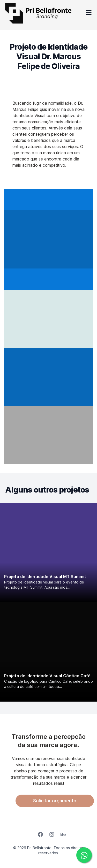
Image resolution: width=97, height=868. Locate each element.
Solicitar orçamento (55, 801)
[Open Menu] (89, 13)
